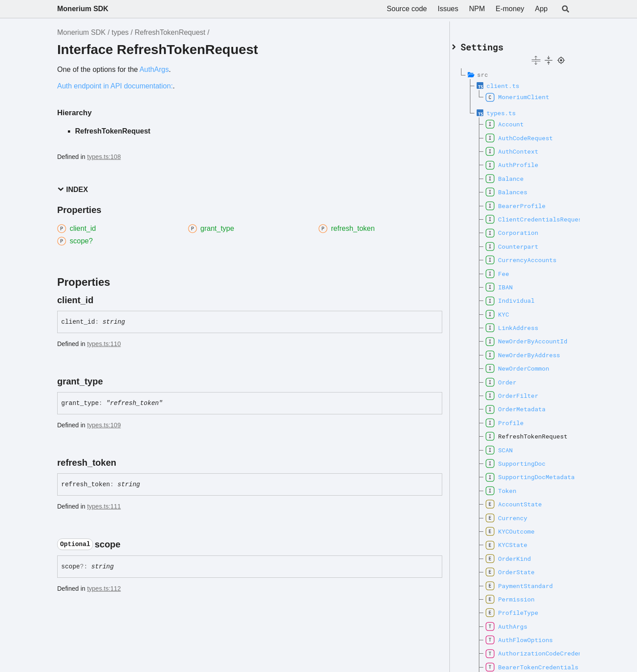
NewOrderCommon (528, 365)
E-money (510, 9)
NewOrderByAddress (528, 351)
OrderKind (519, 555)
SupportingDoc (526, 460)
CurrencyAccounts (528, 257)
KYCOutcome (521, 528)
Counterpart (523, 243)
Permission (521, 596)
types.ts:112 (104, 589)
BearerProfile (526, 202)
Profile (515, 419)
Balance (515, 175)
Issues (448, 9)
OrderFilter (523, 392)
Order (512, 379)
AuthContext (523, 148)
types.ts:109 (104, 425)
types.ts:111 (104, 506)
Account (515, 121)
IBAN (510, 284)
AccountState (524, 501)
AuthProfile (523, 162)
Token (512, 487)
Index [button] (73, 190)
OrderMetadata (526, 406)
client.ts (513, 82)
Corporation (523, 230)
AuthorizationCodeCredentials (528, 650)
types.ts (512, 109)
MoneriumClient (528, 94)
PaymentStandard (528, 582)
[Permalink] (101, 300)
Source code (407, 9)
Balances (517, 189)
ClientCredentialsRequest (528, 216)
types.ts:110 (104, 344)
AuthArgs (154, 69)
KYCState (517, 542)
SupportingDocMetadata (528, 474)
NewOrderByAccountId (528, 338)
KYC (508, 311)
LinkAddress (523, 324)
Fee (508, 270)
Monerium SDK (83, 9)
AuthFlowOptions (528, 636)
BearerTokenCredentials (528, 664)
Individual (521, 297)
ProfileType (523, 609)
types (120, 32)
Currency (517, 514)
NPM (477, 9)
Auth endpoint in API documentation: (115, 86)
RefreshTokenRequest (170, 32)
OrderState (521, 569)
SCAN (510, 447)
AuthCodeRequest (528, 134)
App (541, 9)
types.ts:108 (104, 157)
